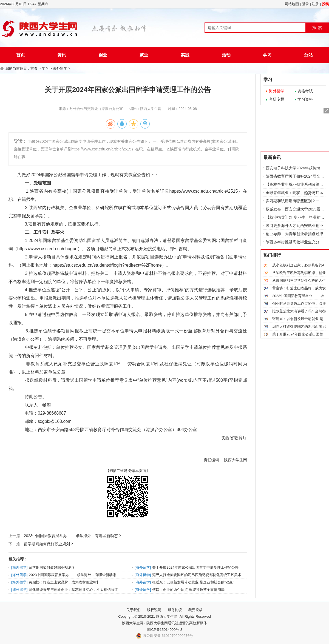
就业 (144, 55)
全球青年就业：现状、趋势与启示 (294, 193)
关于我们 (134, 610)
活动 (226, 55)
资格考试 (305, 91)
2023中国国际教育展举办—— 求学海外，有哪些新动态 (73, 575)
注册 (315, 4)
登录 (305, 4)
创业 (103, 55)
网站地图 (292, 4)
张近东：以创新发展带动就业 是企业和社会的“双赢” (193, 582)
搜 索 (317, 28)
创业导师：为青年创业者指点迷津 (294, 234)
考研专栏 (277, 99)
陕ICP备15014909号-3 (164, 630)
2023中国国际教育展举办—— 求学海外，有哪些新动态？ (73, 536)
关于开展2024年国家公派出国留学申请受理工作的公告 (195, 567)
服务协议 (175, 610)
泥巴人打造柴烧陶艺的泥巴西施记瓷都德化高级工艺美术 (197, 575)
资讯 (62, 55)
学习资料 (305, 99)
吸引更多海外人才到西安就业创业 (294, 226)
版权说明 (154, 610)
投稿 (325, 4)
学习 (267, 55)
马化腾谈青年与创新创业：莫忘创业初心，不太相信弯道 (73, 590)
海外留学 (60, 68)
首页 (21, 55)
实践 (185, 55)
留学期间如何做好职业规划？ (49, 544)
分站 (308, 55)
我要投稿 (195, 610)
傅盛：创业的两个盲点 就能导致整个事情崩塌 (188, 590)
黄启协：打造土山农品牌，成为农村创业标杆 (64, 582)
